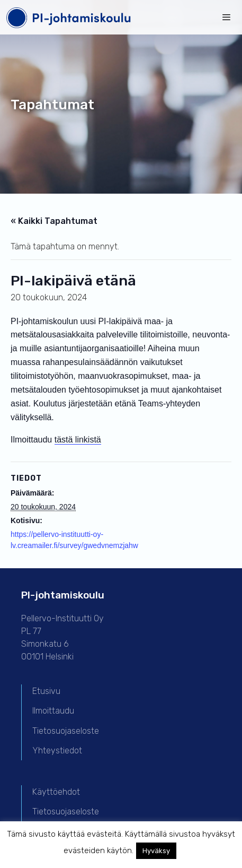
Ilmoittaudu (53, 711)
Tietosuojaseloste (66, 731)
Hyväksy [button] (156, 851)
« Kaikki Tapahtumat (54, 221)
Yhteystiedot (57, 750)
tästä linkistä (78, 440)
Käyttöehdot (56, 792)
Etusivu (46, 691)
